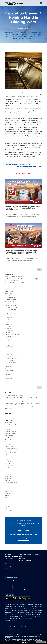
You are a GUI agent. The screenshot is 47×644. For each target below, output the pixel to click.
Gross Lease (9, 366)
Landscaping (9, 336)
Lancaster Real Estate (35, 37)
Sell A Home (8, 369)
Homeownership (9, 331)
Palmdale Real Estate (19, 39)
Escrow (21, 557)
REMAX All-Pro (30, 39)
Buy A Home (34, 32)
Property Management (25, 560)
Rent (6, 365)
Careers (14, 582)
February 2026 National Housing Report (15, 283)
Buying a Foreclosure (11, 310)
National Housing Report (11, 349)
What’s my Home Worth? (19, 590)
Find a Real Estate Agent (11, 320)
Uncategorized (8, 378)
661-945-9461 (9, 564)
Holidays (7, 324)
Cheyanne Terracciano (11, 358)
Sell (6, 582)
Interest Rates (9, 347)
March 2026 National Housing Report (14, 277)
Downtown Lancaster (10, 318)
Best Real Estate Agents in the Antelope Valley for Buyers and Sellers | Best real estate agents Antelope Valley (21, 252)
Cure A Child (9, 316)
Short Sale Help (10, 376)
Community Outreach (10, 312)
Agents (14, 580)
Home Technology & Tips (16, 37)
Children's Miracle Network (12, 313)
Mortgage (7, 345)
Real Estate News (17, 588)
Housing (26, 37)
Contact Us (23, 539)
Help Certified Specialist (10, 322)
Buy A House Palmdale (22, 34)
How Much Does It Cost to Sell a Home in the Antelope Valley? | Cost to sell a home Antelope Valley (23, 208)
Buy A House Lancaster (12, 305)
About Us (15, 584)
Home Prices (33, 34)
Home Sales (8, 328)
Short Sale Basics (10, 370)
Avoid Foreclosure (9, 302)
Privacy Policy (38, 639)
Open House (8, 351)
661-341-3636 (9, 569)
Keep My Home (9, 343)
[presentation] (3, 641)
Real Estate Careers (10, 353)
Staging (8, 372)
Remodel (8, 339)
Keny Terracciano (10, 361)
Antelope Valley (9, 32)
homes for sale (11, 92)
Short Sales (7, 374)
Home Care (9, 332)
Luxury (6, 584)
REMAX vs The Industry (10, 363)
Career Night (9, 355)
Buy (6, 580)
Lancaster (8, 562)
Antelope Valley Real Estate (22, 32)
